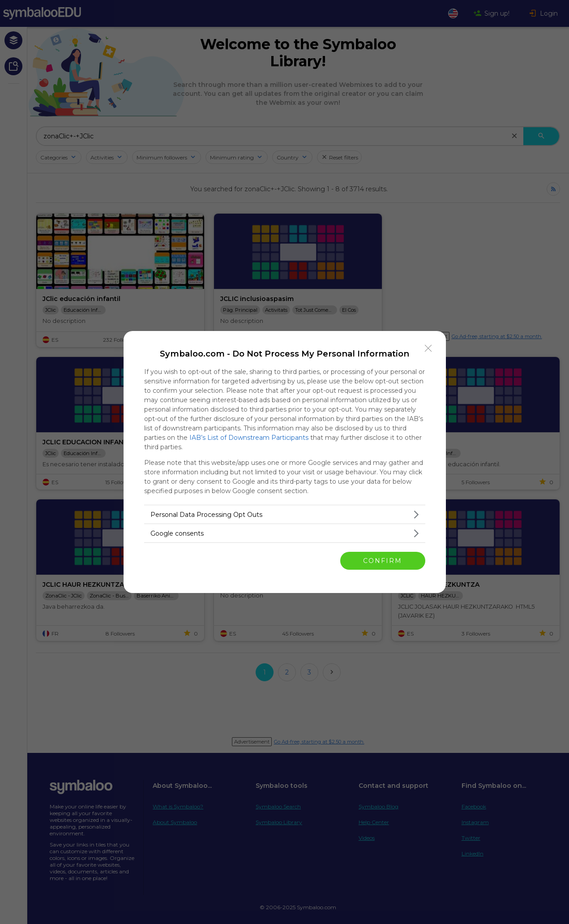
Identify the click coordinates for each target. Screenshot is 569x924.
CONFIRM (383, 561)
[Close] (428, 348)
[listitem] (285, 514)
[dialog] (285, 462)
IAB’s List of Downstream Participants (249, 438)
